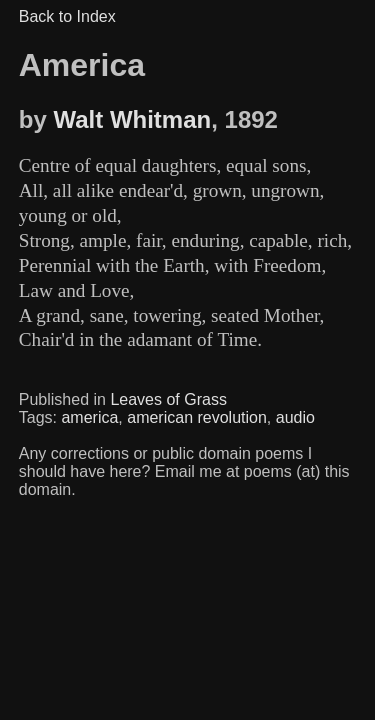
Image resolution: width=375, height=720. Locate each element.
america (89, 417)
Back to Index (67, 16)
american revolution (197, 417)
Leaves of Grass (168, 399)
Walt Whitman (132, 119)
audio (295, 417)
